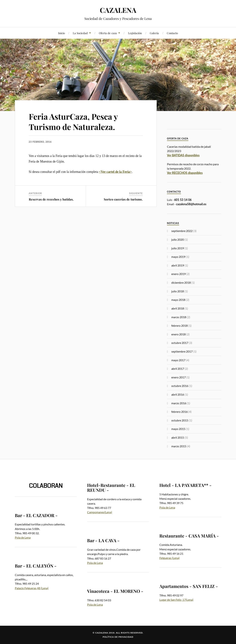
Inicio (61, 33)
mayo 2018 (178, 300)
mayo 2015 (178, 429)
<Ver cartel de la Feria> (115, 172)
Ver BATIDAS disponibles (183, 155)
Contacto (172, 33)
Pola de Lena (23, 537)
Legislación (135, 33)
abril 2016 (178, 394)
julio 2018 (178, 291)
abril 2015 (178, 437)
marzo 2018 (179, 317)
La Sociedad (80, 33)
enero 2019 (178, 274)
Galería (154, 33)
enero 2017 (178, 377)
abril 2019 (178, 265)
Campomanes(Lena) (100, 512)
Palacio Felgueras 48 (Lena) (32, 588)
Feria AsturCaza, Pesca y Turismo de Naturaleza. (73, 121)
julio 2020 (178, 239)
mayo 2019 (178, 257)
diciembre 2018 (181, 282)
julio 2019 (178, 248)
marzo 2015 (179, 446)
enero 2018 (178, 334)
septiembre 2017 (182, 351)
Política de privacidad (118, 637)
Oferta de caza (108, 33)
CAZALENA (118, 10)
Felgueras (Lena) (170, 558)
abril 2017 (178, 369)
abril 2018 (178, 308)
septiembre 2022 (182, 231)
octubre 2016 (180, 386)
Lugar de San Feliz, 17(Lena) (176, 600)
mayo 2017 (178, 360)
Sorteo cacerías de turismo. (123, 199)
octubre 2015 (180, 420)
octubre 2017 (180, 343)
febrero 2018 (179, 326)
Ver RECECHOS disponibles (185, 173)
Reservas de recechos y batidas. (51, 199)
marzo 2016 (179, 403)
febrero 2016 (179, 412)
